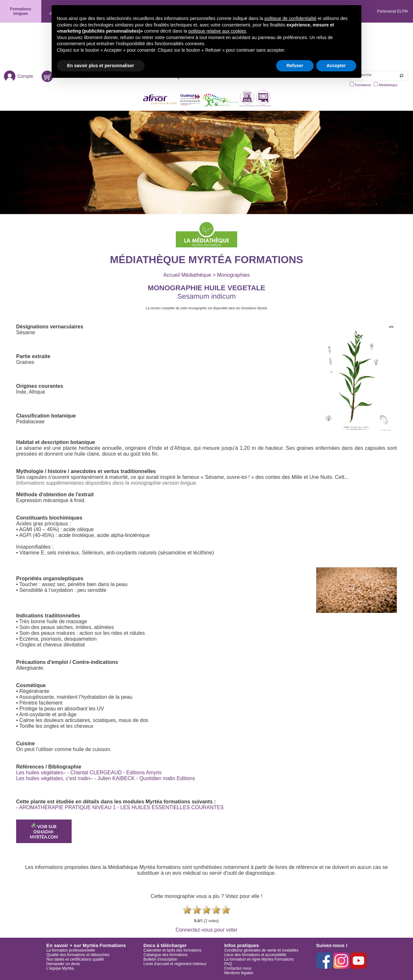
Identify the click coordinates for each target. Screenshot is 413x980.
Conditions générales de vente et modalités (261, 950)
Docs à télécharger (165, 945)
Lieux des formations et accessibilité (255, 955)
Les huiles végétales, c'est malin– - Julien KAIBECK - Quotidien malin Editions (106, 778)
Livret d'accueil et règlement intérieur (175, 964)
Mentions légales (239, 973)
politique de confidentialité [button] (291, 18)
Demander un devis (63, 964)
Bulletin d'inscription (161, 959)
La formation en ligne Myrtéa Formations (259, 959)
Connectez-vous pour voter (206, 930)
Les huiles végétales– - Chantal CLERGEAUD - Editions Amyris (89, 773)
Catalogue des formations (166, 955)
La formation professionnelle (71, 950)
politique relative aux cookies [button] (217, 31)
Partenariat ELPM (393, 11)
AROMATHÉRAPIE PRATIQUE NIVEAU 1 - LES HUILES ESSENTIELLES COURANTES (121, 807)
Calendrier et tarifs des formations (173, 950)
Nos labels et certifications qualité (75, 959)
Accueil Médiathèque (187, 275)
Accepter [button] (336, 66)
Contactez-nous (238, 968)
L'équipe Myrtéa (60, 968)
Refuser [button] (295, 66)
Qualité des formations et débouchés (78, 955)
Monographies (233, 275)
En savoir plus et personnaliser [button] (101, 66)
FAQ (228, 964)
